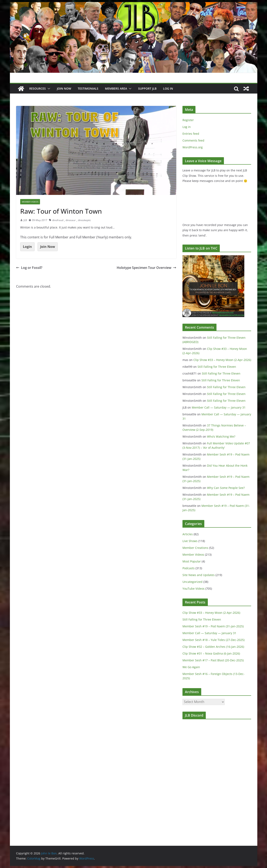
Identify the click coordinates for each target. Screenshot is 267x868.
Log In (168, 88)
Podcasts (189, 568)
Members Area (116, 88)
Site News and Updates (199, 575)
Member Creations (195, 548)
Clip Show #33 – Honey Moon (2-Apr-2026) (222, 360)
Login (27, 247)
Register (188, 120)
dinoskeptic (84, 220)
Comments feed (193, 140)
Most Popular (192, 561)
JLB (25, 220)
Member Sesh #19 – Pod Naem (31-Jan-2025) (213, 626)
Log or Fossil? (29, 268)
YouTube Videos (193, 589)
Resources (38, 88)
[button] (48, 89)
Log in (187, 127)
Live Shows (190, 541)
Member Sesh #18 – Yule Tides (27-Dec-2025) (213, 640)
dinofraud (58, 220)
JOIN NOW (64, 88)
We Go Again (191, 667)
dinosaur (71, 220)
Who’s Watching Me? (221, 436)
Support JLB (147, 88)
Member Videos (30, 202)
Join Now (48, 247)
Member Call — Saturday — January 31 (219, 407)
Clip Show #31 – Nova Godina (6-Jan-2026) (211, 653)
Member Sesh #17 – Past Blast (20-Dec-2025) (213, 660)
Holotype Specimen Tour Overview (146, 268)
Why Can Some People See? (226, 488)
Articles (188, 534)
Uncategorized (192, 582)
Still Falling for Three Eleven (217, 367)
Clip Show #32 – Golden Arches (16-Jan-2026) (213, 647)
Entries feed (191, 134)
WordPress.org (193, 147)
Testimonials (88, 88)
